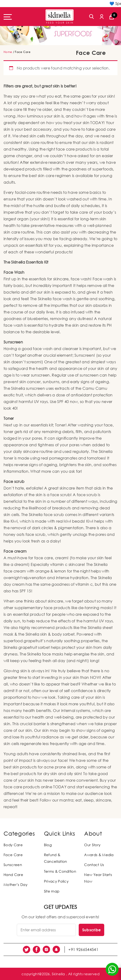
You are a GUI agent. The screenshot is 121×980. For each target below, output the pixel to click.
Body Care (13, 845)
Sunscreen (13, 865)
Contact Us (94, 865)
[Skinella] (60, 16)
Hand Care (13, 875)
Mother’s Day (15, 885)
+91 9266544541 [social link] (83, 950)
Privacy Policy (56, 881)
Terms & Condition (60, 871)
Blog (48, 845)
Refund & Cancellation (56, 858)
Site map (52, 891)
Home (8, 52)
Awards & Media (99, 855)
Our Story (92, 845)
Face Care (13, 855)
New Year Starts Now (98, 878)
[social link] (26, 950)
